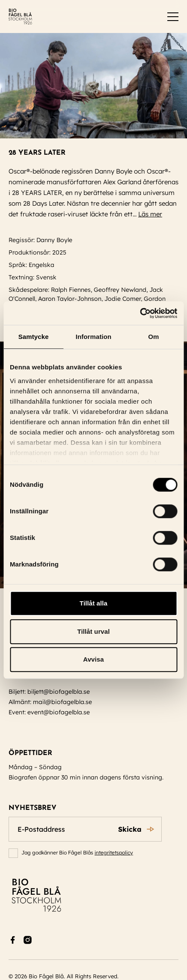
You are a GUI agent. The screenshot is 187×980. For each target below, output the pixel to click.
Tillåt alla (93, 603)
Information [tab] (94, 337)
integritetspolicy (114, 853)
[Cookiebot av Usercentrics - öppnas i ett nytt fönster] (140, 313)
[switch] (173, 17)
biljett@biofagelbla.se (59, 692)
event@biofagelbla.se (59, 712)
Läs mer (154, 214)
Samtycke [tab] (34, 337)
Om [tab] (153, 337)
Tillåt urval (94, 631)
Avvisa (93, 659)
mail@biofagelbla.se (62, 702)
